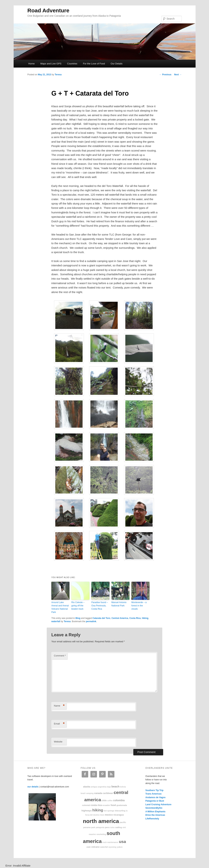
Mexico (109, 815)
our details (33, 787)
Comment (60, 656)
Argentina (102, 787)
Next (178, 75)
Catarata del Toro (101, 618)
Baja (109, 787)
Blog (78, 618)
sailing (119, 827)
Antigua (94, 787)
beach (116, 786)
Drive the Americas (155, 815)
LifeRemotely (152, 819)
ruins (112, 827)
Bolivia (123, 787)
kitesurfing (120, 811)
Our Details (117, 64)
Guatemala (122, 805)
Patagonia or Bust (155, 801)
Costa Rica (135, 618)
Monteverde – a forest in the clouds (139, 606)
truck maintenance (110, 842)
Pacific (123, 822)
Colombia (119, 800)
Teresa (58, 75)
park (93, 827)
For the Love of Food (94, 64)
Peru (107, 827)
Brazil (83, 793)
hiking (145, 618)
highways (87, 811)
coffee (110, 801)
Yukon (120, 847)
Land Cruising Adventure (158, 804)
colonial (86, 805)
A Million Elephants (155, 812)
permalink (91, 621)
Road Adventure (48, 10)
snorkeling (101, 834)
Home (32, 64)
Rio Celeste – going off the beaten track (78, 606)
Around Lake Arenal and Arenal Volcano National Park (60, 607)
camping (90, 793)
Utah (89, 847)
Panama (87, 827)
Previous (165, 75)
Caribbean (108, 793)
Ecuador (106, 805)
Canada (98, 793)
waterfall (56, 621)
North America (101, 821)
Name (59, 706)
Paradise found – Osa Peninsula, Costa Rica (100, 606)
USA (123, 842)
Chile (104, 801)
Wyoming (112, 847)
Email (59, 724)
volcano (95, 847)
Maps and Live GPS (51, 64)
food (113, 805)
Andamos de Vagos (155, 797)
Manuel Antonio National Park (119, 604)
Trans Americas (153, 794)
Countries (72, 64)
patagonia (100, 827)
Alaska (87, 787)
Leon (102, 815)
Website (58, 742)
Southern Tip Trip (154, 790)
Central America (120, 618)
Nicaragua (119, 815)
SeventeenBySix (154, 808)
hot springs (109, 811)
